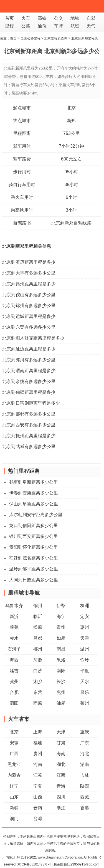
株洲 (85, 606)
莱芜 (14, 627)
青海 (61, 786)
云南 (38, 808)
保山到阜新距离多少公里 (34, 504)
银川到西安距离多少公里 (34, 536)
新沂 (14, 616)
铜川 (38, 606)
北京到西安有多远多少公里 (29, 425)
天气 (91, 26)
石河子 (14, 649)
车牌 (59, 26)
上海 (38, 732)
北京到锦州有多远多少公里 (29, 306)
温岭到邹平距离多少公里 (34, 569)
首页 (9, 18)
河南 (38, 764)
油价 (42, 26)
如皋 (61, 638)
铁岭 (85, 660)
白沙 (38, 671)
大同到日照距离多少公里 (34, 580)
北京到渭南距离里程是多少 (29, 371)
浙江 (61, 808)
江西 (61, 775)
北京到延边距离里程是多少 (29, 349)
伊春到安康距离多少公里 (34, 493)
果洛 (61, 660)
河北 (85, 754)
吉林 (85, 775)
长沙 (61, 682)
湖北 (61, 764)
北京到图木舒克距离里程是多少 (33, 338)
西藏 (85, 797)
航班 (75, 26)
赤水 (14, 638)
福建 (38, 743)
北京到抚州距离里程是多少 (29, 436)
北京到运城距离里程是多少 (29, 316)
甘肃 (61, 743)
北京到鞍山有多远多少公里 (29, 295)
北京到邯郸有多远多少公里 (29, 414)
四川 (61, 797)
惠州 (85, 627)
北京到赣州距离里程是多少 (29, 284)
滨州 (14, 682)
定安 (85, 616)
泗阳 (14, 703)
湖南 (85, 764)
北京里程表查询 (56, 38)
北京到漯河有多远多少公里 (29, 360)
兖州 (61, 692)
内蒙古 (14, 775)
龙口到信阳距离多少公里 (34, 526)
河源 (38, 660)
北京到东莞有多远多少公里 (29, 327)
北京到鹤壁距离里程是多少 (29, 392)
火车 (26, 18)
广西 (14, 754)
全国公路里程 (31, 38)
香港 (85, 808)
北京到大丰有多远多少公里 (29, 273)
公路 (26, 26)
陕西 (85, 786)
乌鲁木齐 (14, 606)
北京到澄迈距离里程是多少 (29, 262)
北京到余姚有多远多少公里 (29, 381)
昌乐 (85, 692)
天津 (85, 638)
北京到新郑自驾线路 (71, 223)
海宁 (61, 616)
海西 (14, 660)
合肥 (14, 692)
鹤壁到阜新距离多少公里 (34, 482)
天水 (85, 682)
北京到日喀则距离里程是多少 (31, 403)
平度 (85, 671)
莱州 (85, 703)
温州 (85, 649)
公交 (59, 18)
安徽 (14, 743)
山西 (38, 797)
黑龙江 (14, 764)
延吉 (14, 671)
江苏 (38, 775)
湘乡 (38, 682)
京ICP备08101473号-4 (34, 864)
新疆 (14, 808)
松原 (38, 627)
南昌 (61, 649)
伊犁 (61, 606)
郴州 (38, 649)
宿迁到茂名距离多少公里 (34, 558)
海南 (61, 754)
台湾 (38, 819)
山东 (14, 797)
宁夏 (38, 786)
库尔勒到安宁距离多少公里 (36, 515)
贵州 (38, 754)
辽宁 (14, 786)
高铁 (42, 18)
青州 (61, 627)
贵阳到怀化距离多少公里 (34, 547)
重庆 (85, 732)
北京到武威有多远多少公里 (29, 447)
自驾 (91, 18)
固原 (38, 703)
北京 (71, 108)
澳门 (14, 819)
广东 (85, 743)
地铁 (75, 18)
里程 (9, 26)
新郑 (71, 121)
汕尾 (61, 703)
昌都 (38, 638)
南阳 (61, 671)
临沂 (38, 616)
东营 (38, 692)
